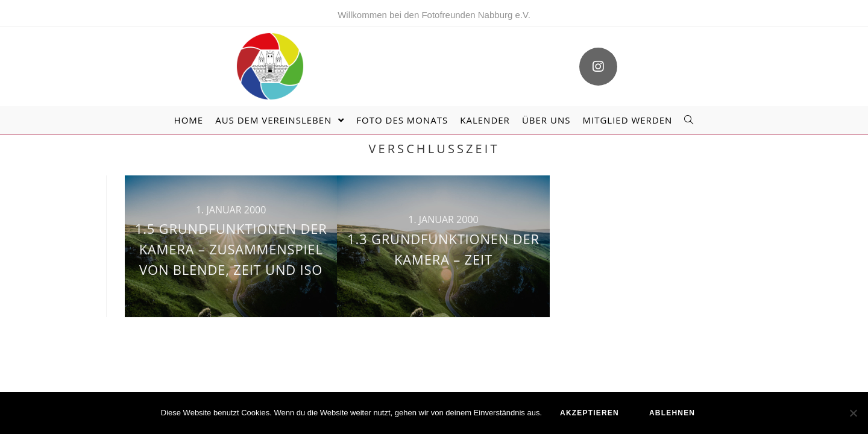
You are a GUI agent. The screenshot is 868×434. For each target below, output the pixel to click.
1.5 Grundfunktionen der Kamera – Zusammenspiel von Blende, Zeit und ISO (231, 249)
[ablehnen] (853, 413)
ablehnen (672, 413)
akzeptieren (590, 413)
